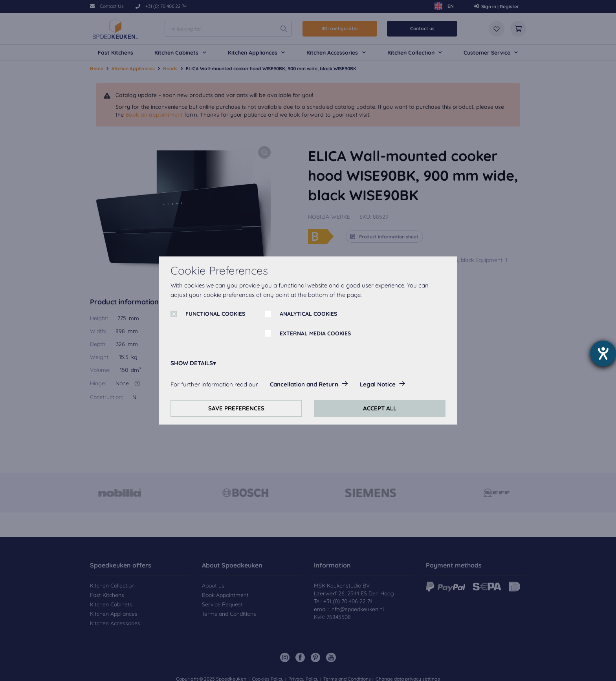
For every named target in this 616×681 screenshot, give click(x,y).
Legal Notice (378, 384)
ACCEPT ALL (380, 408)
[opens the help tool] (603, 353)
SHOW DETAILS (192, 363)
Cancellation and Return (304, 384)
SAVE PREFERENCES (236, 408)
